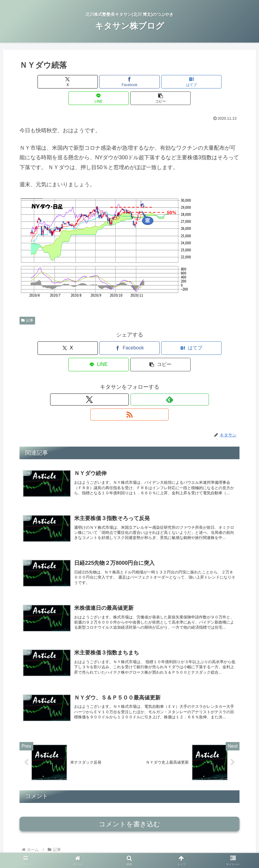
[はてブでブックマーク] (129, 82)
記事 (27, 304)
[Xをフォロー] (116, 367)
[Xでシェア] (56, 82)
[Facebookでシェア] (93, 82)
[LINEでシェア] (166, 82)
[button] (203, 82)
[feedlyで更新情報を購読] (130, 367)
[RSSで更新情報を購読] (143, 367)
